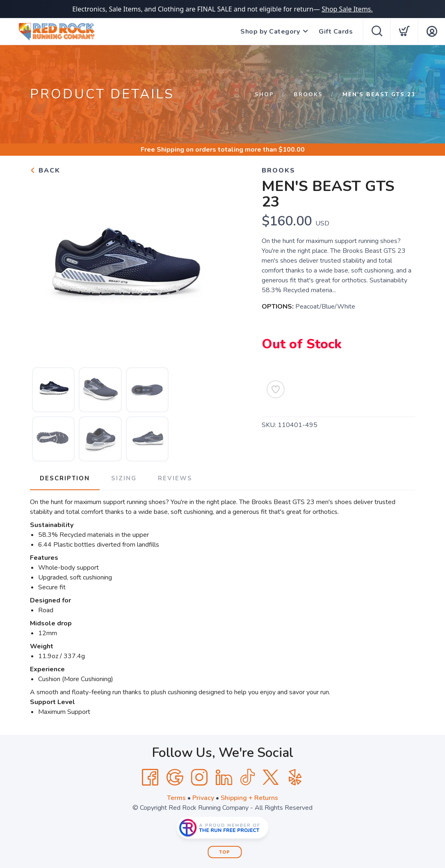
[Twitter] (271, 777)
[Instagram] (199, 777)
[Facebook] (150, 777)
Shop (264, 95)
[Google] (175, 777)
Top (225, 852)
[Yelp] (295, 777)
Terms (176, 798)
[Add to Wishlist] (276, 389)
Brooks (308, 95)
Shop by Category (270, 32)
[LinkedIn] (224, 777)
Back (45, 170)
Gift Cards (336, 32)
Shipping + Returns (249, 798)
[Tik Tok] (247, 777)
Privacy (203, 798)
